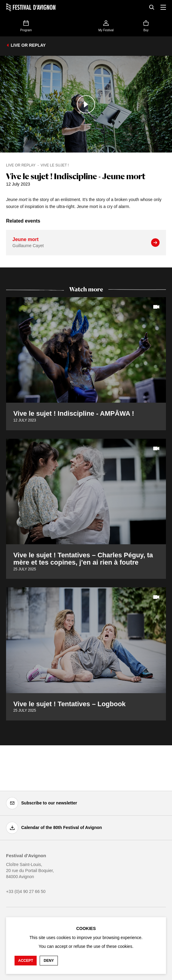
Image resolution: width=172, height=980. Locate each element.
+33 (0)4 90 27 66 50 (26, 891)
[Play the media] (86, 104)
